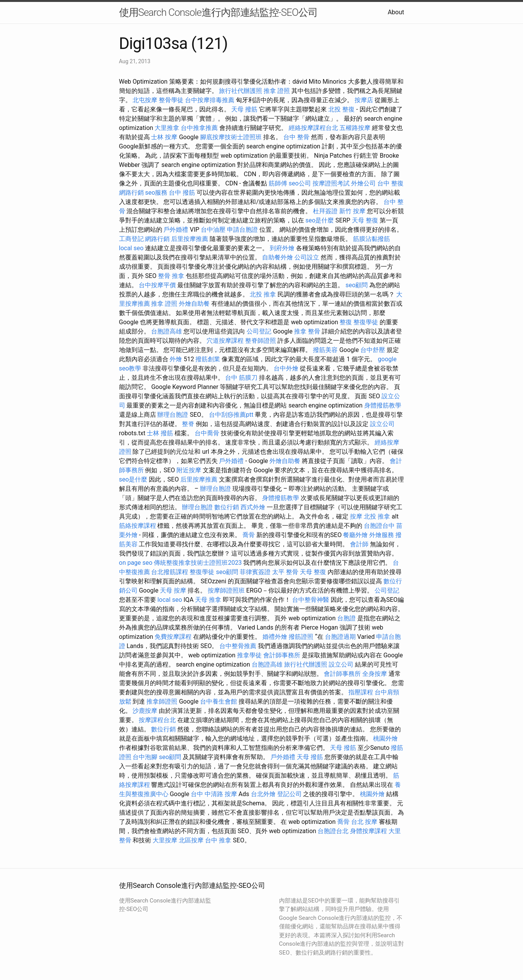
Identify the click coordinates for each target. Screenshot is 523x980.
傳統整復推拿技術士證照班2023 (198, 563)
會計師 (359, 544)
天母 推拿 (208, 600)
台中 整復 (390, 183)
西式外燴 (253, 507)
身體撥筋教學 (383, 405)
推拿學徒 (249, 655)
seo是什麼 (320, 220)
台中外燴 (286, 368)
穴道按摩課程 (225, 341)
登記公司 (289, 794)
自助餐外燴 (277, 257)
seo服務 (156, 193)
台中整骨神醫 (311, 600)
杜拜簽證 (325, 211)
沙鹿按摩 (145, 711)
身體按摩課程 (368, 831)
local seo (131, 248)
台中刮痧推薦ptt (231, 415)
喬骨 (249, 535)
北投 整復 (341, 109)
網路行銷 (131, 193)
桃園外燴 (385, 738)
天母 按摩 (173, 590)
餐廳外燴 (355, 535)
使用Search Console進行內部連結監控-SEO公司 (218, 12)
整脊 (188, 424)
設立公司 (382, 424)
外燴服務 (382, 535)
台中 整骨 (296, 137)
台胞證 (346, 618)
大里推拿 (167, 128)
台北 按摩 (364, 822)
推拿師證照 (162, 701)
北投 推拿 (263, 294)
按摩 (356, 516)
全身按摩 (375, 674)
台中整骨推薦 (238, 646)
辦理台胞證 (173, 415)
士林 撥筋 (160, 433)
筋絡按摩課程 (138, 526)
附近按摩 (189, 470)
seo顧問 (357, 285)
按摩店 (364, 100)
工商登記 (131, 239)
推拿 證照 (277, 91)
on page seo (136, 563)
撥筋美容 (325, 350)
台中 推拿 (218, 840)
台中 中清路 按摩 (214, 794)
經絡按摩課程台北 (313, 128)
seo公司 (300, 183)
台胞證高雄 (166, 331)
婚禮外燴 (275, 637)
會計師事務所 (282, 655)
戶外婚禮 (176, 230)
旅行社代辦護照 (240, 91)
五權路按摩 (355, 128)
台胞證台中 (379, 526)
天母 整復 (365, 220)
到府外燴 (282, 248)
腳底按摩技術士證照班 (231, 137)
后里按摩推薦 (190, 239)
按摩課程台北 (157, 720)
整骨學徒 (171, 100)
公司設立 (307, 257)
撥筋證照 (301, 637)
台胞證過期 (340, 637)
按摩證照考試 (331, 183)
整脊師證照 (261, 341)
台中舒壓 (373, 350)
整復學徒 (366, 322)
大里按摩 (165, 840)
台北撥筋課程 (170, 572)
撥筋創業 (208, 359)
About (396, 12)
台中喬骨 (207, 433)
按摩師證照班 (226, 590)
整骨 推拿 (171, 276)
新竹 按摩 (352, 211)
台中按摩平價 (157, 285)
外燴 (176, 359)
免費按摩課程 (173, 637)
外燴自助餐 (194, 304)
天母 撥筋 (244, 109)
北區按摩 (191, 840)
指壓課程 (361, 692)
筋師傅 (278, 183)
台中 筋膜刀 (241, 378)
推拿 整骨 (307, 331)
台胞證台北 (333, 831)
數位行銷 (227, 507)
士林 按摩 (164, 137)
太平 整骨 (285, 572)
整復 (346, 322)
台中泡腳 (145, 757)
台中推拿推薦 (199, 128)
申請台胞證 (242, 230)
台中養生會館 (219, 701)
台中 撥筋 (182, 193)
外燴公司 (363, 183)
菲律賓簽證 (255, 572)
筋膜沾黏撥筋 (372, 239)
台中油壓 (213, 230)
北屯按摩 (145, 100)
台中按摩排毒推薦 (210, 100)
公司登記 (259, 331)
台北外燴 (263, 794)
